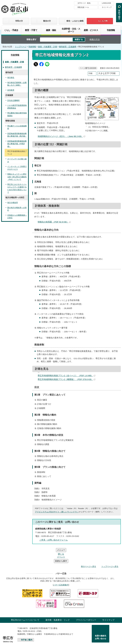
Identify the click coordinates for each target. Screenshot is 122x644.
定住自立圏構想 (13, 100)
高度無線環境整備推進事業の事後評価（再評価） (17, 135)
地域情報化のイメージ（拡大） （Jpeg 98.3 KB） (61, 136)
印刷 (91, 73)
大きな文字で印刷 (107, 73)
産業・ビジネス (91, 30)
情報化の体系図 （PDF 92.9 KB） (54, 222)
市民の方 (19, 21)
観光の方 (47, 21)
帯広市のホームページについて (25, 604)
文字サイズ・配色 (84, 3)
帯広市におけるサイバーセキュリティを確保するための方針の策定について (17, 188)
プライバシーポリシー (86, 604)
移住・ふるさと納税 (75, 21)
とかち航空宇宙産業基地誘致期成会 (17, 107)
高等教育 (11, 90)
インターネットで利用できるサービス (17, 168)
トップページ (21, 47)
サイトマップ (107, 7)
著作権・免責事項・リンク (58, 604)
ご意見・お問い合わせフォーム (54, 540)
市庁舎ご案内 (27, 624)
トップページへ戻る (110, 550)
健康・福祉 (51, 30)
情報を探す (32, 39)
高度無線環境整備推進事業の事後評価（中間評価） (17, 144)
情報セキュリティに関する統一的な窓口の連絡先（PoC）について (17, 177)
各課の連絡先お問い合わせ (101, 621)
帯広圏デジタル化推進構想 (17, 127)
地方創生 (11, 78)
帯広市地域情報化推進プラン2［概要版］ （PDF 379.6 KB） (67, 379)
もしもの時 (103, 21)
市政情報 (111, 30)
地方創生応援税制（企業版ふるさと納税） (17, 84)
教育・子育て (31, 30)
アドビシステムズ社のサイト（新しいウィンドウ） (57, 512)
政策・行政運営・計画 (48, 47)
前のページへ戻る (88, 550)
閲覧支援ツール (83, 7)
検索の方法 (95, 39)
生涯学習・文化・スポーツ (71, 30)
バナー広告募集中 (61, 569)
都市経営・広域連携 (68, 47)
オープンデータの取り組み (17, 160)
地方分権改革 (13, 203)
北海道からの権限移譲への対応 (17, 217)
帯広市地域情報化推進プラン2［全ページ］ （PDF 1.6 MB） (67, 376)
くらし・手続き (11, 30)
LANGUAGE (106, 3)
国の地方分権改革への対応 (17, 209)
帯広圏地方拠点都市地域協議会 (17, 114)
